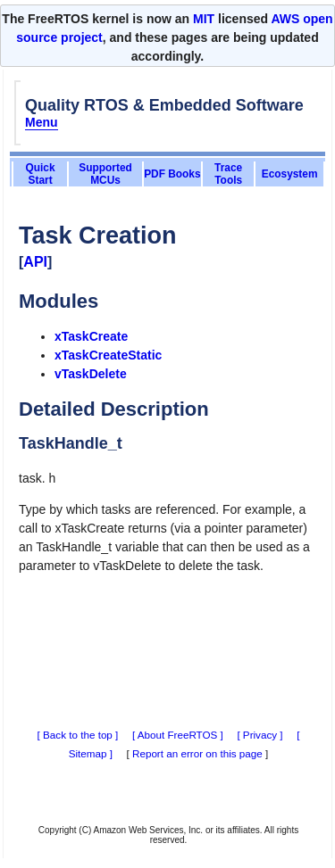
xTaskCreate (91, 336)
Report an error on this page (197, 753)
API (35, 262)
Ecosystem (290, 174)
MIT (204, 19)
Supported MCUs (105, 174)
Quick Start (41, 174)
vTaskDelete (91, 374)
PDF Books (172, 174)
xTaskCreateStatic (108, 355)
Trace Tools (228, 174)
